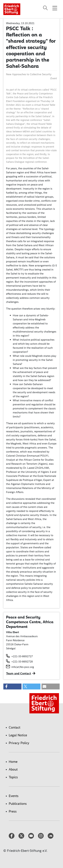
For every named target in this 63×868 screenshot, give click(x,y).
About (13, 769)
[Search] (46, 8)
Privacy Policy (19, 743)
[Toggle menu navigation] (55, 8)
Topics (13, 777)
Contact (15, 727)
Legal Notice (18, 735)
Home (13, 762)
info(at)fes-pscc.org (23, 667)
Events (14, 796)
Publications (18, 804)
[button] (12, 686)
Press (13, 811)
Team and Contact (19, 673)
